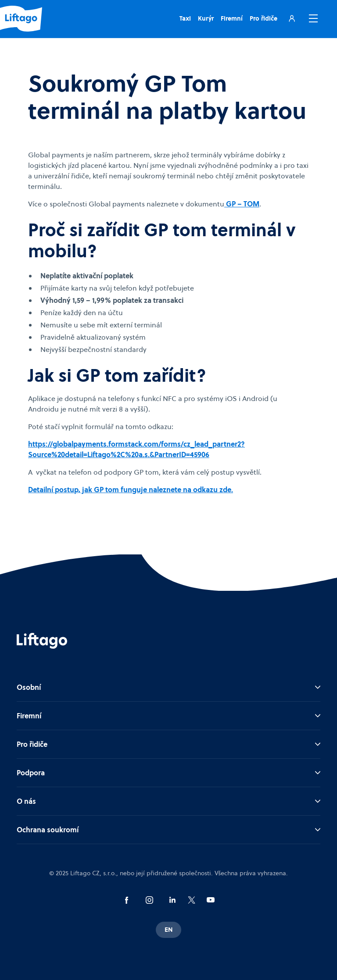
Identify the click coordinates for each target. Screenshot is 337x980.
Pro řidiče (264, 18)
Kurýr (206, 18)
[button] (312, 18)
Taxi (185, 18)
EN (168, 930)
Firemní (232, 18)
